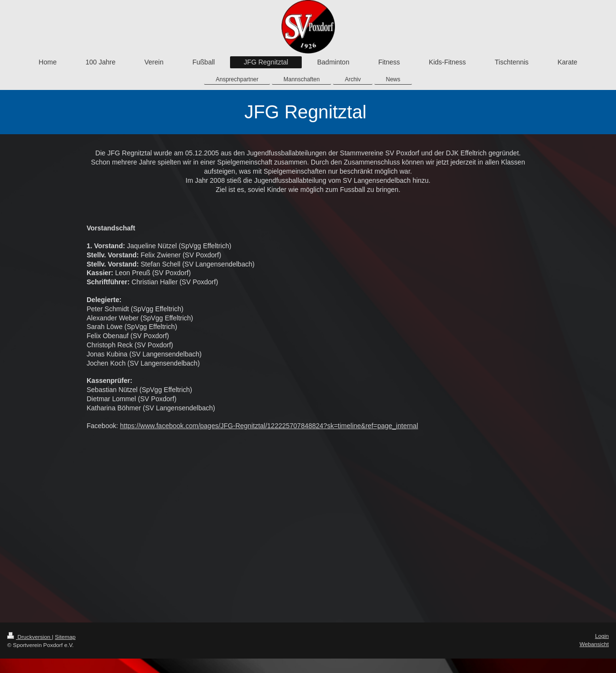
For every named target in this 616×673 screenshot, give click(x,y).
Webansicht (594, 644)
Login (602, 636)
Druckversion (30, 637)
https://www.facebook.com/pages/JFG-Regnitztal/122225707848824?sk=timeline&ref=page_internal (269, 426)
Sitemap (65, 637)
